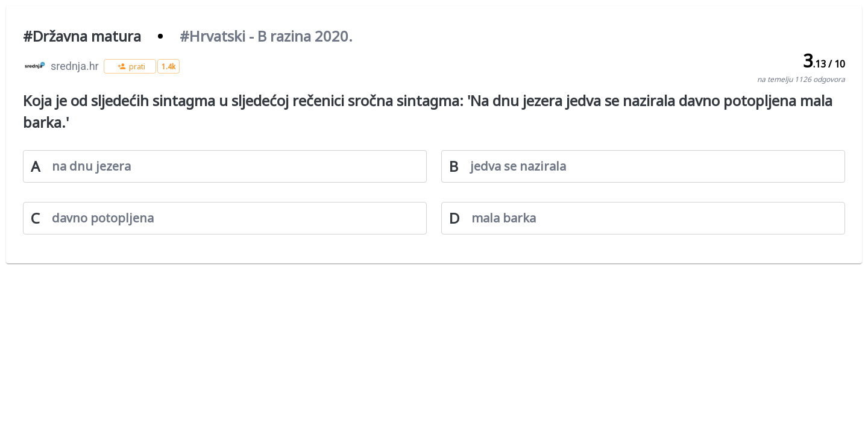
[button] (130, 66)
